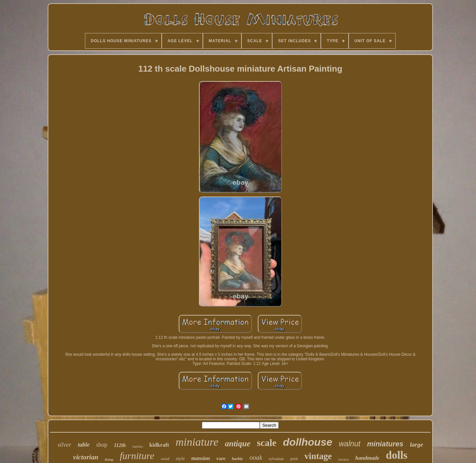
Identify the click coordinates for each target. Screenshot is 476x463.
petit (294, 459)
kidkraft (159, 445)
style (180, 458)
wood (165, 459)
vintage (318, 456)
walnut (350, 444)
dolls (397, 455)
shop (102, 445)
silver (64, 445)
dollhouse (308, 442)
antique (238, 444)
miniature (197, 442)
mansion (201, 458)
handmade (367, 458)
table (84, 445)
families (138, 446)
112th (120, 445)
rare (221, 458)
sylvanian (276, 459)
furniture (137, 456)
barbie (238, 459)
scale (267, 443)
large (417, 445)
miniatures (385, 444)
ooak (256, 457)
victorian (86, 457)
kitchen (344, 459)
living (109, 459)
